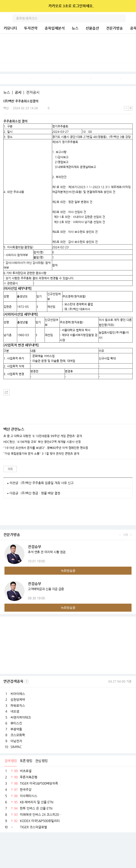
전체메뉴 (132, 18)
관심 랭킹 (41, 761)
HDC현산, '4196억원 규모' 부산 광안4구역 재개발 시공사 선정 (42, 442)
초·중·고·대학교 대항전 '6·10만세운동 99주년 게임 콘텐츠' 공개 (43, 436)
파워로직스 (18, 706)
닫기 (130, 6)
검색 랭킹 (11, 761)
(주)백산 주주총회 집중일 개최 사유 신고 (47, 483)
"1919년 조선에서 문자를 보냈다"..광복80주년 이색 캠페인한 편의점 (46, 448)
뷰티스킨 (16, 723)
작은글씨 (126, 108)
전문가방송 (114, 28)
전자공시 (33, 93)
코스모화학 (18, 735)
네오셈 (15, 711)
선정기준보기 (27, 682)
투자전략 (31, 28)
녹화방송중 (68, 571)
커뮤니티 (10, 28)
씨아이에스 (18, 694)
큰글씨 (130, 108)
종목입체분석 (55, 28)
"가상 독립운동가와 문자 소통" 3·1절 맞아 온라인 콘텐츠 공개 (41, 454)
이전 (120, 535)
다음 (131, 535)
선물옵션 (92, 28)
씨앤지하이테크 (21, 717)
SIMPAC (16, 747)
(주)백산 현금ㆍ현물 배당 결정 (40, 493)
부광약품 (16, 729)
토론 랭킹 (26, 761)
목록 (10, 469)
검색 (122, 18)
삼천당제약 (18, 699)
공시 (18, 93)
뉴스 (75, 28)
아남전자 (16, 741)
